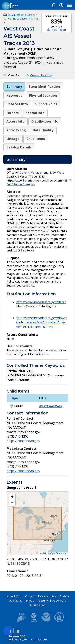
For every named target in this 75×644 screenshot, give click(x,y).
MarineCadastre (18, 19)
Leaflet (41, 553)
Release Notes (47, 596)
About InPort (14, 596)
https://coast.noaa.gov (23, 441)
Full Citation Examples (21, 184)
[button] (12, 497)
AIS (37, 19)
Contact (30, 596)
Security (44, 601)
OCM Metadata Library (21, 15)
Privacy (31, 601)
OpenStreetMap (59, 553)
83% (56, 21)
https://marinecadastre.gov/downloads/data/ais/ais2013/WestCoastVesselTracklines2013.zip (42, 322)
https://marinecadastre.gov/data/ (41, 302)
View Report (59, 30)
